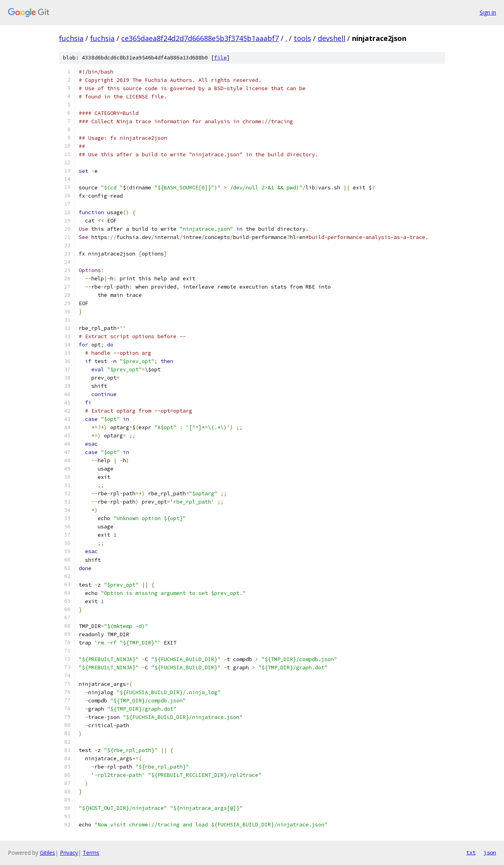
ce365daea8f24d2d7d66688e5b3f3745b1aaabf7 (200, 38)
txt (471, 852)
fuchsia (71, 38)
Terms (91, 853)
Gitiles (47, 853)
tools (302, 38)
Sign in (488, 12)
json (490, 852)
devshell (332, 38)
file (220, 58)
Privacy (69, 853)
